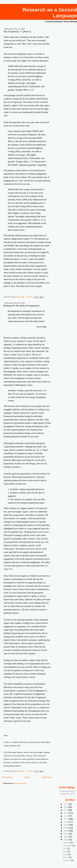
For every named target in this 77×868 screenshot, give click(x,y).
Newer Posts (7, 777)
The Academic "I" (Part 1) (17, 32)
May (65, 851)
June (65, 848)
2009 (66, 828)
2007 (66, 834)
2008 (66, 831)
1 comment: (30, 297)
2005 (66, 840)
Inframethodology (67, 791)
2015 (66, 810)
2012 (66, 819)
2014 (66, 813)
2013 (66, 816)
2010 (66, 825)
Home (27, 777)
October (67, 843)
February (67, 860)
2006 (66, 837)
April (65, 854)
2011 (66, 822)
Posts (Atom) (20, 783)
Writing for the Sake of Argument (21, 306)
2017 (66, 804)
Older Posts (47, 777)
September (68, 846)
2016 (66, 807)
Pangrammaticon (68, 794)
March (66, 857)
